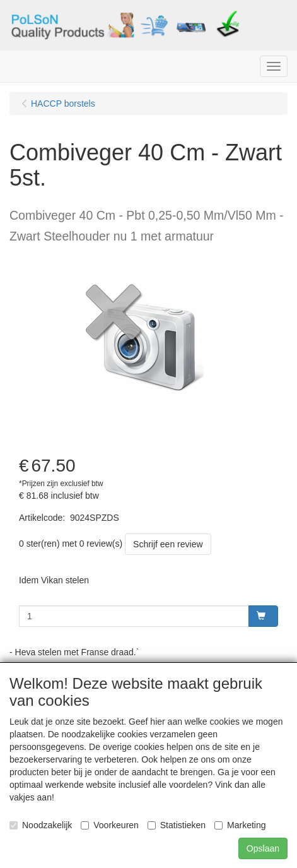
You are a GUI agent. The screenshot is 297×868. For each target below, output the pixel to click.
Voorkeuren (110, 825)
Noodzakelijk (41, 825)
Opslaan (263, 848)
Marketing (240, 825)
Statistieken (177, 825)
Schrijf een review (168, 544)
